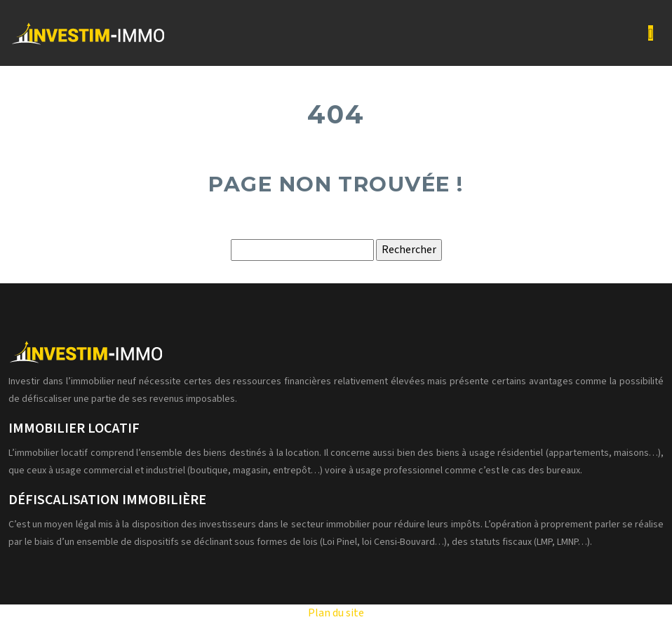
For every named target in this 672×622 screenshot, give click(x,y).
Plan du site (336, 613)
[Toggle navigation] (651, 33)
